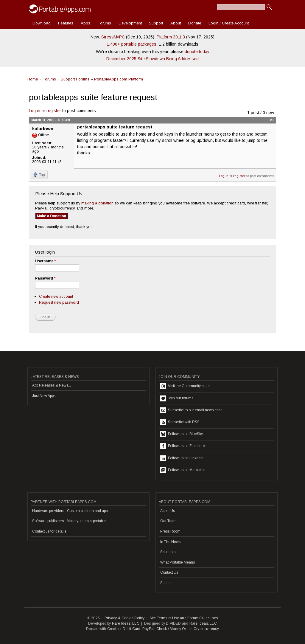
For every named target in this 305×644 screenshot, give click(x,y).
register (54, 111)
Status (165, 583)
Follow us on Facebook (183, 446)
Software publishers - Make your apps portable (69, 521)
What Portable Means (178, 562)
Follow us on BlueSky (182, 434)
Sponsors (168, 552)
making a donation (97, 203)
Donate (195, 23)
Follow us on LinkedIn (182, 458)
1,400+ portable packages (132, 44)
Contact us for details (49, 531)
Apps (85, 23)
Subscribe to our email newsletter (191, 410)
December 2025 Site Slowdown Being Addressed (152, 59)
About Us (168, 511)
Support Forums (75, 79)
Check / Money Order (174, 629)
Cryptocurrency (206, 629)
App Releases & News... (52, 385)
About (176, 23)
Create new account (56, 296)
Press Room (170, 531)
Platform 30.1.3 (171, 37)
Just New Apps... (45, 396)
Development (130, 23)
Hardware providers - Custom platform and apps (71, 511)
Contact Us (169, 572)
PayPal (148, 629)
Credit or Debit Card (124, 629)
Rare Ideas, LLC (126, 623)
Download (42, 23)
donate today (197, 52)
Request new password (59, 302)
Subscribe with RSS (180, 422)
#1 (272, 120)
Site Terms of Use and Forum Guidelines (184, 618)
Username (45, 261)
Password (45, 278)
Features (66, 23)
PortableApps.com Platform (119, 79)
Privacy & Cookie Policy (125, 618)
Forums (104, 23)
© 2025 (94, 618)
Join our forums (177, 398)
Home (33, 79)
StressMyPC (113, 37)
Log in (35, 111)
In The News (170, 542)
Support (156, 23)
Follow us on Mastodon (183, 470)
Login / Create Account (229, 23)
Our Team (168, 521)
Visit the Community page (185, 386)
